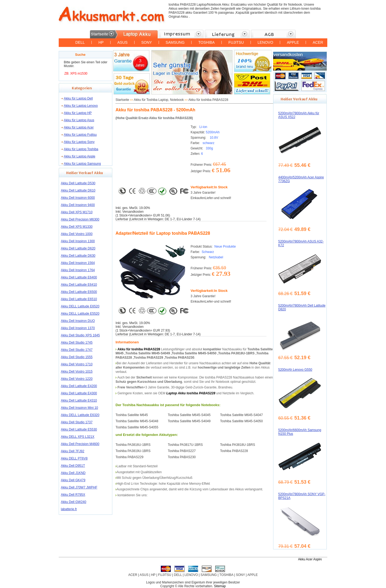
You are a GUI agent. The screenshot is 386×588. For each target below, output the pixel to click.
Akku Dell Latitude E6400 (79, 277)
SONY (147, 42)
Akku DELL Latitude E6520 (80, 306)
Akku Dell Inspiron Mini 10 (79, 408)
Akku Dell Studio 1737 (77, 422)
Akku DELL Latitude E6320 (80, 415)
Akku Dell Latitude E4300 (79, 393)
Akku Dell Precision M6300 (80, 219)
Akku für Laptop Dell (78, 98)
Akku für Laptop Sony (79, 142)
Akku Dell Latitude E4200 (79, 386)
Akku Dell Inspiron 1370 (78, 328)
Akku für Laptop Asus (79, 120)
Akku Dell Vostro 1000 (77, 234)
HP (101, 42)
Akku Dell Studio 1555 (77, 357)
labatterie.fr (69, 509)
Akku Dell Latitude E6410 (79, 285)
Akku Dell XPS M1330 (77, 227)
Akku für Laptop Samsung (82, 164)
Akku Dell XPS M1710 (77, 212)
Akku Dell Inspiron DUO (78, 321)
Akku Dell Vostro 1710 (77, 364)
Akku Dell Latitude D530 (78, 183)
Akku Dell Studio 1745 (77, 343)
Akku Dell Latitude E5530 (79, 429)
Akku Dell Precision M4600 (80, 444)
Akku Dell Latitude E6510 (79, 299)
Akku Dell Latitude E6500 (79, 292)
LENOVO (265, 42)
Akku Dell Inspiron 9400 (78, 205)
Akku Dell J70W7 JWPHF (79, 487)
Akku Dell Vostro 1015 (77, 372)
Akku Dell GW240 (74, 502)
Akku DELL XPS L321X (78, 437)
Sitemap (220, 586)
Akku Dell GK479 (73, 480)
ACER (318, 42)
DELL (80, 42)
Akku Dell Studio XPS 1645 (80, 335)
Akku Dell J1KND (73, 473)
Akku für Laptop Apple (79, 156)
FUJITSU (236, 42)
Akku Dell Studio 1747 (77, 350)
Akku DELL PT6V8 (74, 458)
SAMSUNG (175, 42)
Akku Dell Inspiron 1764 (78, 270)
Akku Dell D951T (73, 466)
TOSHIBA (207, 42)
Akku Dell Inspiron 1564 (78, 263)
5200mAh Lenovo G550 (295, 370)
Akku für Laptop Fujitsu (80, 135)
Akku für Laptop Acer (79, 127)
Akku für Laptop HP (78, 113)
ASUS (123, 42)
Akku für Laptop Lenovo (81, 106)
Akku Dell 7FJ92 (73, 451)
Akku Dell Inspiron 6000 (78, 198)
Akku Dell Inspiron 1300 (78, 241)
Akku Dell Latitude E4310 (79, 400)
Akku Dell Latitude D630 (78, 256)
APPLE (293, 42)
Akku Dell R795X (73, 495)
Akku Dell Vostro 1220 (77, 379)
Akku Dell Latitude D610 (78, 190)
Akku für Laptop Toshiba (81, 149)
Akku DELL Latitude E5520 (80, 314)
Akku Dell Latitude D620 (78, 248)
